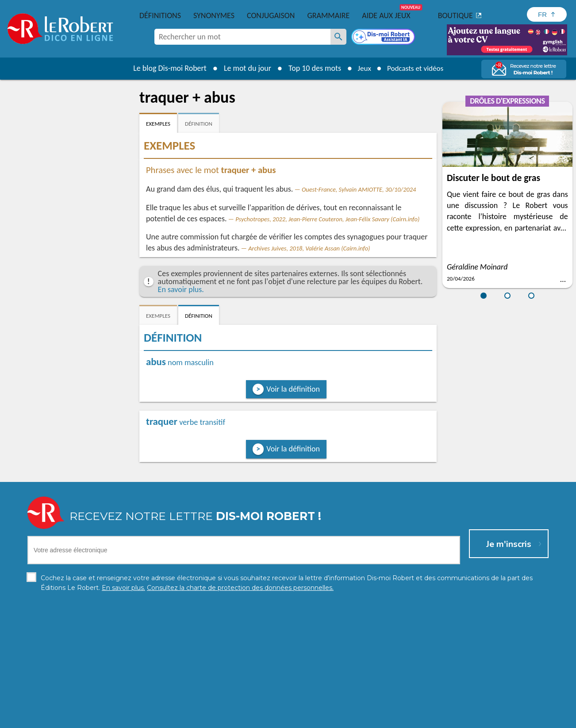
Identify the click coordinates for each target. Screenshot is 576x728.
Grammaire (328, 15)
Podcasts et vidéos (416, 68)
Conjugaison (271, 15)
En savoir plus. (181, 289)
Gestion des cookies (346, 719)
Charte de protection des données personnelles (189, 719)
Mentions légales (287, 719)
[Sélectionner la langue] (547, 14)
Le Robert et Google (427, 719)
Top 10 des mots (312, 68)
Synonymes (214, 15)
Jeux (362, 68)
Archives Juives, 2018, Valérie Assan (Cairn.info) (309, 248)
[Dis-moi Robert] (384, 38)
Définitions (160, 15)
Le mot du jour (244, 68)
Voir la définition (293, 389)
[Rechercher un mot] (338, 37)
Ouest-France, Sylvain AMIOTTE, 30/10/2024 (359, 189)
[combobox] (242, 37)
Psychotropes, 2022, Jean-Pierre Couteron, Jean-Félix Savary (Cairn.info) (327, 219)
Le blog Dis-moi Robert (167, 68)
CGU (386, 719)
